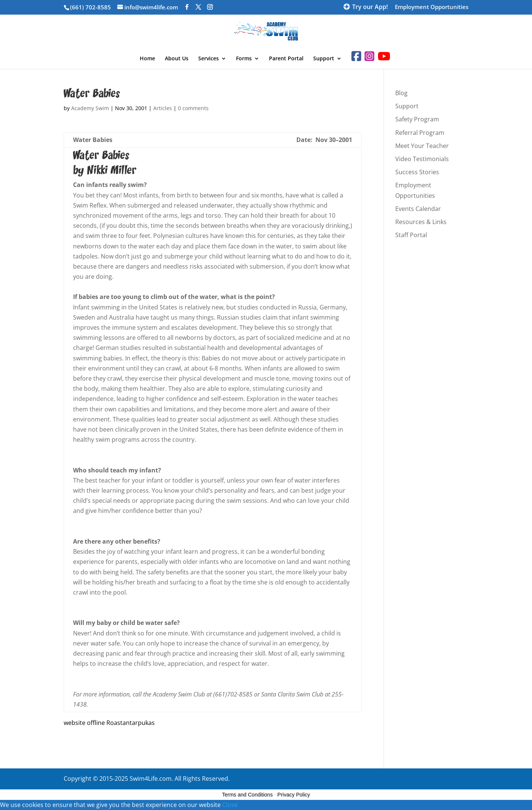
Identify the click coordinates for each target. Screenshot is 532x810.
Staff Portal (411, 235)
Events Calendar (418, 209)
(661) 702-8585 (90, 7)
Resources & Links (421, 222)
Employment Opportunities (432, 7)
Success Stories (417, 172)
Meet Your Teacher (422, 146)
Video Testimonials (422, 159)
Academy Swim (90, 108)
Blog (401, 93)
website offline (84, 723)
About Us (177, 59)
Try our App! (370, 7)
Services (208, 59)
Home (147, 59)
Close (230, 805)
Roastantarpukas (131, 723)
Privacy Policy (294, 795)
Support (324, 59)
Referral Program (420, 133)
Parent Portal (286, 59)
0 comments (193, 108)
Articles (163, 108)
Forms (244, 59)
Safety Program (417, 119)
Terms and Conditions (247, 795)
